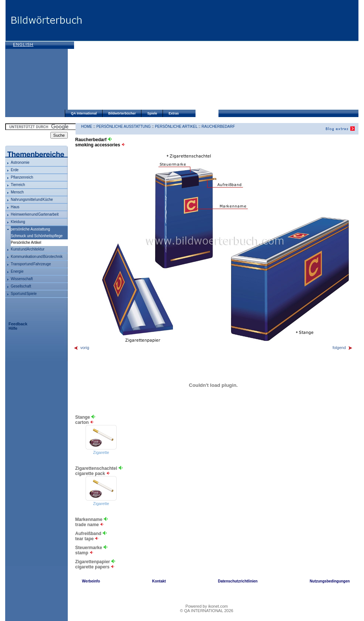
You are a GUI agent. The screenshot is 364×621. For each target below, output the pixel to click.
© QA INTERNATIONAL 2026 (207, 611)
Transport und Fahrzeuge (31, 264)
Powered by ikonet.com (207, 606)
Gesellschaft (21, 286)
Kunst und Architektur (28, 249)
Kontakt (159, 581)
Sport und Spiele (24, 294)
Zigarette (101, 452)
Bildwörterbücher (122, 113)
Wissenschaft (22, 279)
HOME (87, 127)
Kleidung (18, 222)
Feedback (18, 324)
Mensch (17, 192)
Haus (15, 207)
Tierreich (18, 185)
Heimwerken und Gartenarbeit (35, 214)
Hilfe (13, 328)
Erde (15, 170)
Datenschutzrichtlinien (238, 581)
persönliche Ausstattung (30, 229)
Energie (17, 271)
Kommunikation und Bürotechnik (37, 257)
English (23, 44)
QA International (84, 113)
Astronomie (20, 162)
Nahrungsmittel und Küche (32, 200)
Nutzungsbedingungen (330, 581)
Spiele (152, 113)
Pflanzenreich (22, 177)
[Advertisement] (177, 56)
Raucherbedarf (218, 127)
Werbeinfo (91, 581)
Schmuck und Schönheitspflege (37, 236)
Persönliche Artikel (176, 127)
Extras (174, 113)
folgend (343, 348)
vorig (81, 348)
